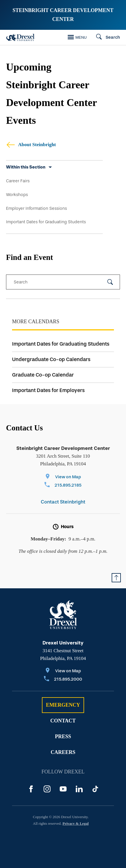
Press (63, 736)
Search (21, 282)
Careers (63, 752)
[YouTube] (63, 789)
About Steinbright (31, 145)
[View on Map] (63, 477)
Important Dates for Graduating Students (46, 222)
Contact (63, 721)
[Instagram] (47, 789)
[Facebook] (31, 789)
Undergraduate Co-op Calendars (51, 359)
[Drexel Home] (20, 37)
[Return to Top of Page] (116, 578)
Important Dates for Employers (48, 390)
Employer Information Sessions (36, 208)
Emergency (63, 705)
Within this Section (26, 167)
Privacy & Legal (76, 823)
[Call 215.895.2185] (63, 486)
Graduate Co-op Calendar (43, 375)
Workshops (17, 195)
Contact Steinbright (63, 502)
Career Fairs (18, 181)
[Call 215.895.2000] (63, 680)
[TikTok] (95, 789)
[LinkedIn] (79, 789)
